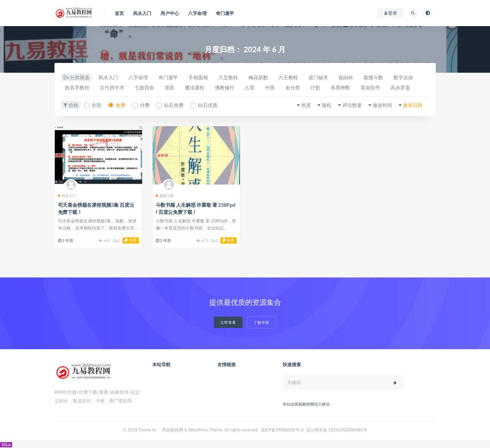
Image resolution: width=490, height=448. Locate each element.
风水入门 (108, 77)
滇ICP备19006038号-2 (282, 430)
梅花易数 (258, 77)
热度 (306, 105)
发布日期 (413, 105)
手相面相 (198, 77)
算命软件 (370, 87)
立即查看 (228, 322)
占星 (250, 87)
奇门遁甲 (168, 77)
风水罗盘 (400, 87)
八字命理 (138, 77)
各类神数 (340, 87)
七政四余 (144, 87)
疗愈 (315, 87)
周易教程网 (304, 404)
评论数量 (352, 105)
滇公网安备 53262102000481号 (337, 430)
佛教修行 (225, 87)
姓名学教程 (77, 87)
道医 (170, 87)
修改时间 (382, 105)
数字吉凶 (403, 77)
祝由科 (346, 77)
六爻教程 (228, 77)
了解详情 (261, 322)
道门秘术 (318, 77)
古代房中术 (112, 87)
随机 (327, 105)
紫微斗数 (373, 77)
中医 (270, 87)
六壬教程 (288, 77)
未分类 (293, 87)
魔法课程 (195, 87)
